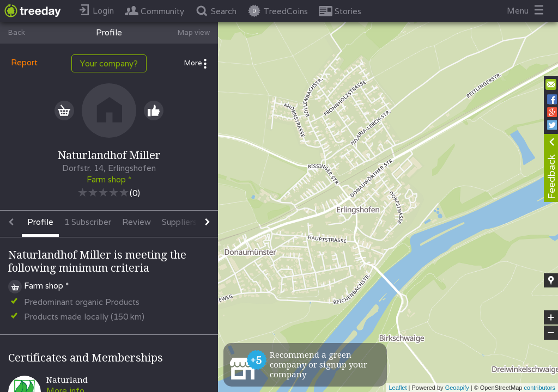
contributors (540, 388)
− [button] (551, 333)
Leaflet (398, 388)
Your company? (109, 63)
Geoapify (457, 388)
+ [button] (551, 317)
